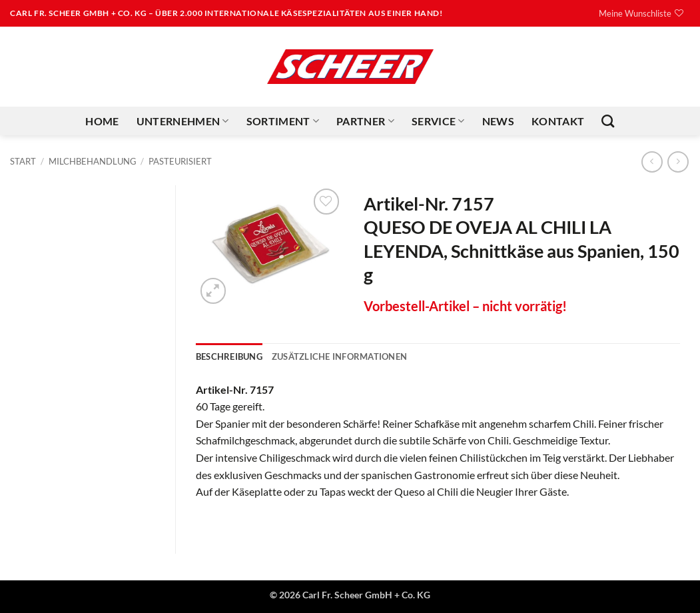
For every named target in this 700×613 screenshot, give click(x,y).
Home (102, 121)
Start (23, 161)
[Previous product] (678, 162)
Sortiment (283, 121)
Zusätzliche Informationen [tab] (339, 356)
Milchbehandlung (93, 161)
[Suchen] (608, 121)
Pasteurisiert (180, 161)
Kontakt (558, 121)
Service (438, 121)
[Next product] (652, 162)
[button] (213, 291)
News (498, 121)
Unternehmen (183, 121)
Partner (365, 121)
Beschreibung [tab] (229, 356)
